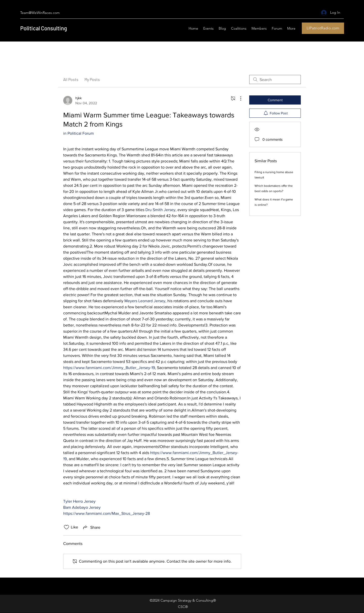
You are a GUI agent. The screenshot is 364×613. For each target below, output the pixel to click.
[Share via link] (91, 527)
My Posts (92, 79)
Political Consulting (44, 28)
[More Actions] (238, 98)
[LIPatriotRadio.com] (323, 28)
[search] (275, 79)
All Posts (71, 79)
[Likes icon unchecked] (66, 527)
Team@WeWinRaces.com (40, 13)
